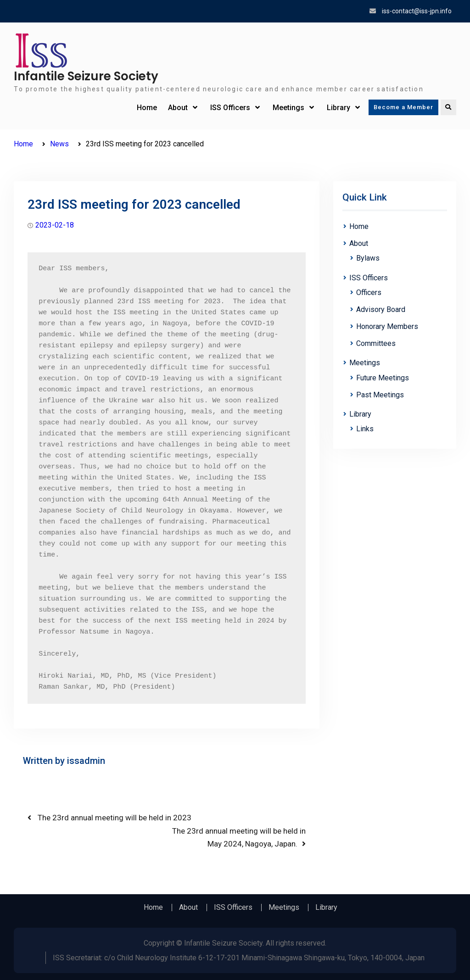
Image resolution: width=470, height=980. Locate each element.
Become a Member (403, 107)
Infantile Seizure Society (86, 76)
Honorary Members (387, 326)
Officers (369, 292)
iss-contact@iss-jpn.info (417, 11)
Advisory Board (381, 309)
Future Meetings (383, 378)
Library (339, 108)
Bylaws (368, 258)
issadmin (86, 761)
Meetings (288, 108)
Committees (376, 343)
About (178, 108)
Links (365, 429)
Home (147, 108)
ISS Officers (230, 108)
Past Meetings (380, 395)
